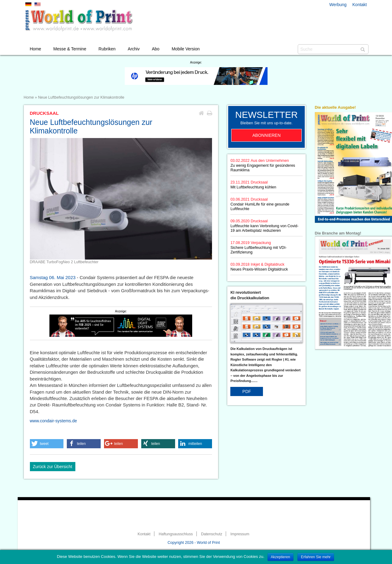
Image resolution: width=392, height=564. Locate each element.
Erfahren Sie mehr (316, 557)
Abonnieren (266, 135)
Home (36, 49)
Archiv (134, 49)
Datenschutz (212, 534)
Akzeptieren (281, 557)
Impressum (240, 534)
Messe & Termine (70, 49)
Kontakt (360, 5)
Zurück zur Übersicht (53, 467)
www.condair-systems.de (54, 421)
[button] (47, 444)
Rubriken (107, 49)
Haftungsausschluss (176, 534)
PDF (247, 391)
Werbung (338, 5)
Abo (156, 49)
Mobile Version (186, 49)
